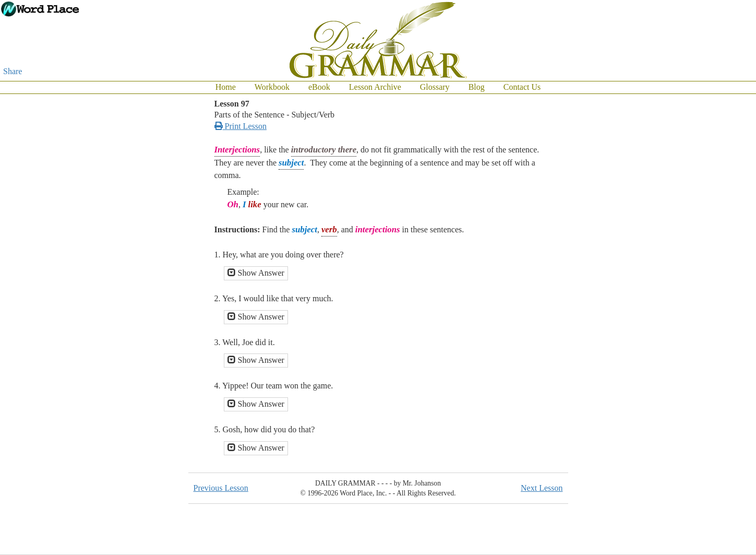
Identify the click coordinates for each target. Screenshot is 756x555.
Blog (477, 87)
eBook (319, 87)
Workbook (272, 87)
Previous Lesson (221, 488)
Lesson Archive (375, 87)
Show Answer (256, 273)
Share (13, 71)
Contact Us (522, 87)
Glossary (435, 87)
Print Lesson (241, 126)
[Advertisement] (714, 251)
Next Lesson (542, 488)
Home (226, 87)
